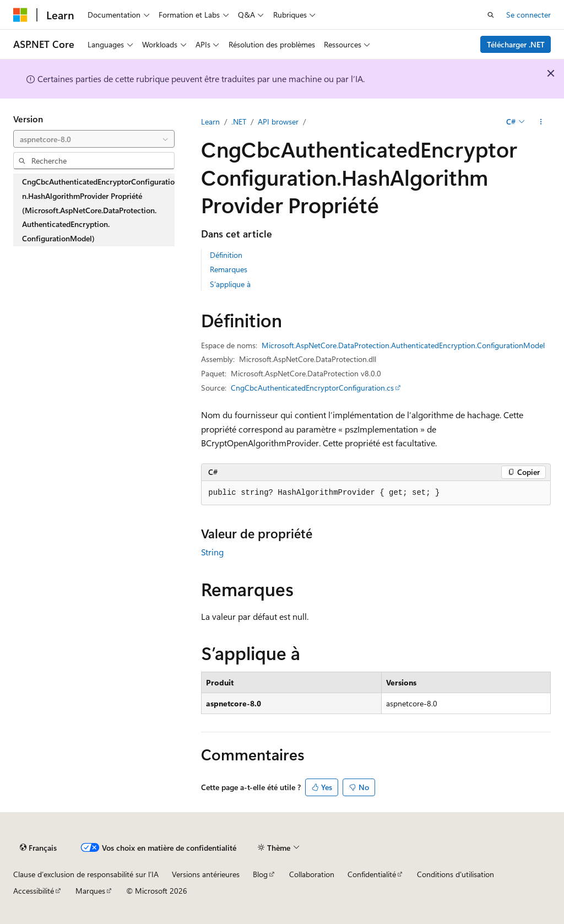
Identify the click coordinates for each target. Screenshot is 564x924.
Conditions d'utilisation (455, 874)
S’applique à (230, 284)
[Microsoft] (20, 15)
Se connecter (528, 15)
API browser (278, 121)
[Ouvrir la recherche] (491, 15)
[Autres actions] (541, 122)
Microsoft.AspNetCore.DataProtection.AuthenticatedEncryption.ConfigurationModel (403, 345)
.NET (239, 121)
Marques (90, 891)
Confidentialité (372, 874)
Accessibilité (34, 891)
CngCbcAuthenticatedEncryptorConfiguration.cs (312, 388)
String (212, 552)
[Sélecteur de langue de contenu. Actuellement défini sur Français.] (38, 848)
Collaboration (312, 874)
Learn (210, 121)
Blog (260, 874)
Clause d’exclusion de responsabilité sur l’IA (86, 874)
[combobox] (94, 139)
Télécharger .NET (516, 44)
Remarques (229, 269)
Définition (226, 255)
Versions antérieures (206, 874)
